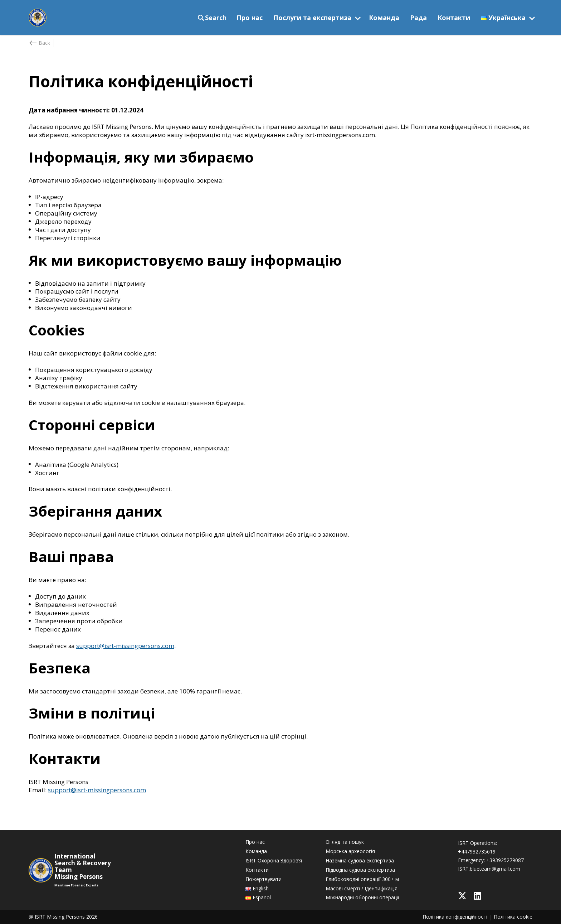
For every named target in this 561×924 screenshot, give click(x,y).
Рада (418, 18)
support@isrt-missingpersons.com (125, 646)
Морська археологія (350, 851)
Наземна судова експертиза (360, 861)
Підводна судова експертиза (360, 870)
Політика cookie (513, 917)
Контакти (454, 18)
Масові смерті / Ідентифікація (362, 889)
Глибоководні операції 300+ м (362, 879)
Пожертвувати (264, 879)
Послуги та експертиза (312, 18)
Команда (384, 18)
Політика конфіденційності (455, 917)
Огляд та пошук (345, 842)
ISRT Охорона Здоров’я (274, 861)
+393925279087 (505, 860)
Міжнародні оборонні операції (362, 898)
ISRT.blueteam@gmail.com (489, 869)
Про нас (250, 18)
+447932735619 (477, 852)
